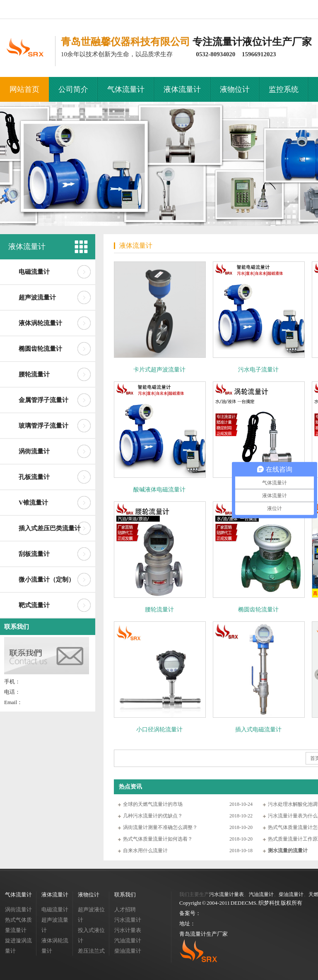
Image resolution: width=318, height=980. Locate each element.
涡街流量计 (34, 451)
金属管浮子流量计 (43, 400)
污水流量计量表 (226, 894)
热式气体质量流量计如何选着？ (158, 839)
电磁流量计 (34, 272)
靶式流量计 (34, 605)
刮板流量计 (34, 554)
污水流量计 (128, 920)
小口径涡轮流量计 (159, 730)
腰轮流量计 (34, 374)
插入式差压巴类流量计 (50, 528)
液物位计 (235, 89)
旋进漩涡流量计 (18, 946)
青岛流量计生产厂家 (204, 934)
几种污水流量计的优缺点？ (153, 816)
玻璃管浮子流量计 (43, 426)
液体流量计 (182, 89)
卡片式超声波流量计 (159, 370)
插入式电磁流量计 (258, 730)
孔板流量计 (34, 477)
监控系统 (284, 89)
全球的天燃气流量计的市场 (153, 804)
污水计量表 (128, 930)
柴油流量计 (128, 951)
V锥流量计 (33, 503)
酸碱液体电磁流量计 (159, 490)
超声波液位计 (91, 915)
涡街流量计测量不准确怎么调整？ (160, 827)
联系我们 (17, 627)
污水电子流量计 (258, 370)
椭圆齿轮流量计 (40, 349)
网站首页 (24, 89)
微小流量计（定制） (47, 580)
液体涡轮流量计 (40, 323)
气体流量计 (126, 89)
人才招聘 (125, 909)
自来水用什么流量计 (145, 851)
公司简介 (73, 89)
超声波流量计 (37, 297)
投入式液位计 (91, 935)
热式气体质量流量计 (18, 925)
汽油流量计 (128, 940)
